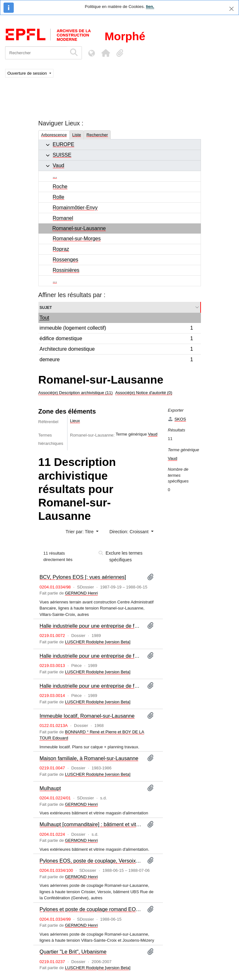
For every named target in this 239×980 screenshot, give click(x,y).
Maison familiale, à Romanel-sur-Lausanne (89, 758)
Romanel (63, 218)
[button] (106, 53)
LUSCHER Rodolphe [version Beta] (98, 642)
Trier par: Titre (80, 532)
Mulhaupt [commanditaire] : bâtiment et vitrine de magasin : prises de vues (91, 824)
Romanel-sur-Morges (77, 239)
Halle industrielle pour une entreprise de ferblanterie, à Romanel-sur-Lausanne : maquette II (91, 686)
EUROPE (64, 144)
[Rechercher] (36, 53)
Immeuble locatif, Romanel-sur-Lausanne (87, 716)
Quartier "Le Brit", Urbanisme (73, 952)
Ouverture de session (28, 73)
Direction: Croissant (130, 532)
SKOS (177, 419)
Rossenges (66, 260)
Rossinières (66, 270)
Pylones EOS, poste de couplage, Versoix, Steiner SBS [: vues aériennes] (91, 861)
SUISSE (62, 155)
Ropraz (61, 249)
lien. (150, 7)
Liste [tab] (77, 135)
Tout (44, 318)
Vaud (59, 165)
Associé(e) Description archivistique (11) (76, 393)
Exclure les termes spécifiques (120, 556)
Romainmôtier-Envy (75, 208)
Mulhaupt (50, 788)
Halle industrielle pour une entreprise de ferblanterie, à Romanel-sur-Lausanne (91, 626)
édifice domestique (116, 339)
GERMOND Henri (81, 593)
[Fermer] (231, 9)
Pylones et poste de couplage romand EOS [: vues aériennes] (91, 909)
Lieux (75, 421)
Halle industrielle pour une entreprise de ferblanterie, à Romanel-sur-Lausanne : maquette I (91, 656)
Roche (60, 187)
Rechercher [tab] (97, 135)
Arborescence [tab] (54, 135)
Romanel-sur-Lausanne (79, 228)
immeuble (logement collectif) (116, 329)
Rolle (59, 197)
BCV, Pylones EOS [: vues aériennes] (83, 577)
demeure (116, 360)
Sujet (46, 307)
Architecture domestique (116, 350)
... (55, 176)
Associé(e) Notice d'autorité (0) (144, 393)
